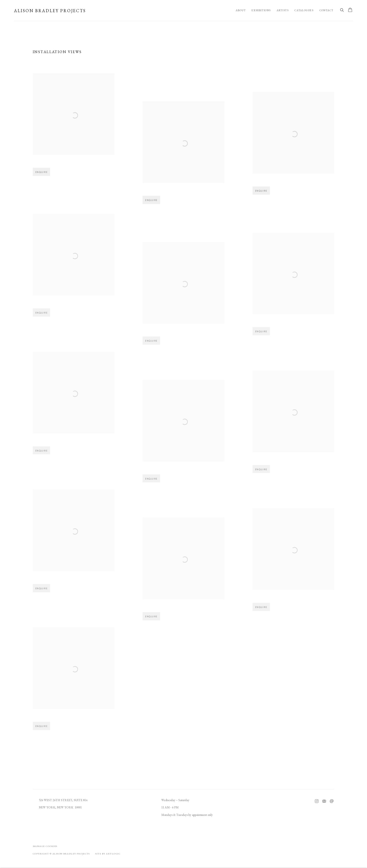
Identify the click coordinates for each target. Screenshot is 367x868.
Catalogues (304, 10)
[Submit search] (342, 10)
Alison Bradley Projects (50, 11)
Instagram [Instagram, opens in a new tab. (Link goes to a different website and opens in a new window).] (317, 801)
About (241, 10)
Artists (283, 10)
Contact (327, 10)
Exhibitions (261, 10)
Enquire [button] (41, 176)
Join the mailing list (324, 801)
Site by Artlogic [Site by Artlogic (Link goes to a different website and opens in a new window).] (108, 854)
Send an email (332, 801)
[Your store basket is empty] (350, 10)
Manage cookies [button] (45, 846)
